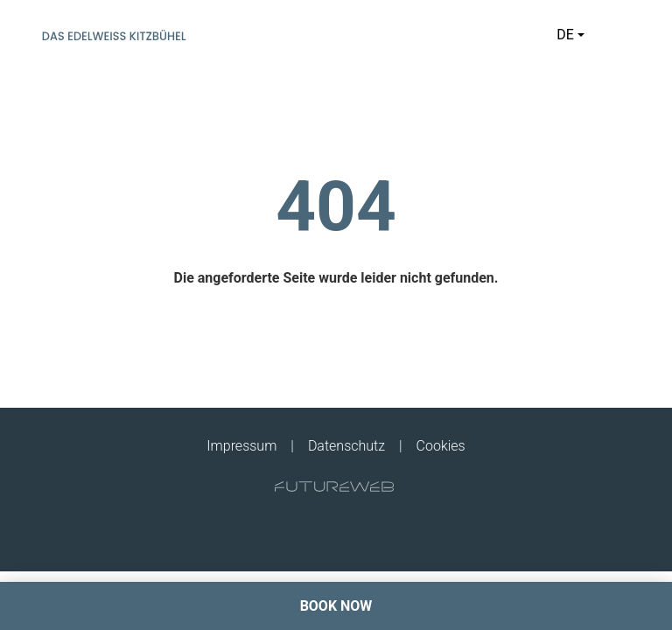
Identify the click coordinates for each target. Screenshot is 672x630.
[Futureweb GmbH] (334, 486)
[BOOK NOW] (336, 606)
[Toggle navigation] (619, 35)
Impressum (241, 446)
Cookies (441, 446)
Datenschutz (346, 446)
